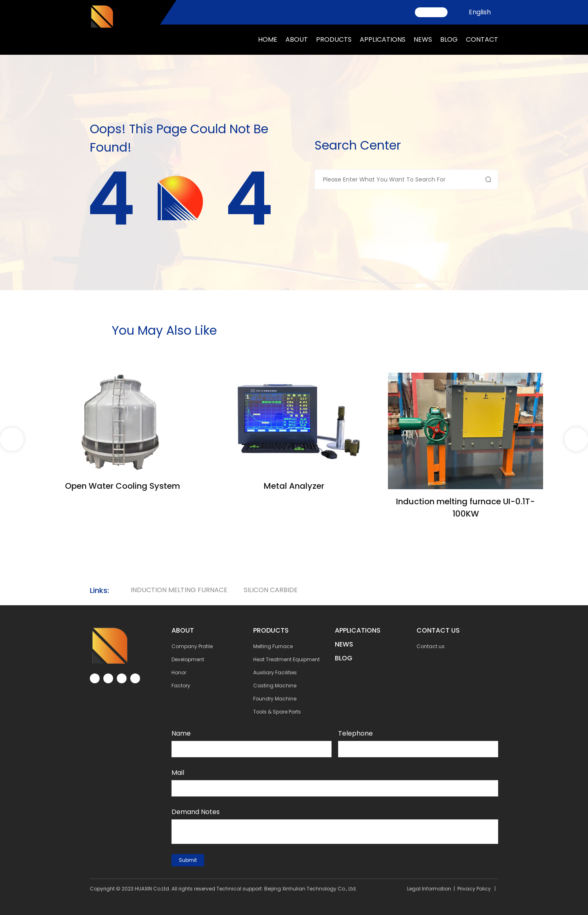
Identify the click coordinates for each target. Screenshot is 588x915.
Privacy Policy (474, 889)
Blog (449, 39)
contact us (438, 630)
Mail (178, 773)
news (423, 39)
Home (268, 39)
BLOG (344, 658)
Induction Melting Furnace (179, 590)
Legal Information (429, 889)
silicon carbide (271, 590)
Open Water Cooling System (122, 486)
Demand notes (196, 812)
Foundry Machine (275, 699)
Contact (482, 39)
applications (383, 39)
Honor (179, 672)
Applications (358, 630)
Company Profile (192, 646)
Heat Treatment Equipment (286, 659)
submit (188, 860)
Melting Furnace (273, 646)
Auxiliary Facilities (275, 672)
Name (181, 733)
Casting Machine (275, 686)
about (297, 39)
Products (334, 39)
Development (188, 659)
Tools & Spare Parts (277, 712)
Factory (181, 686)
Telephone (355, 733)
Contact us (431, 646)
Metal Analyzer (294, 486)
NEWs (344, 644)
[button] (576, 439)
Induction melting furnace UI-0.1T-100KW (465, 508)
